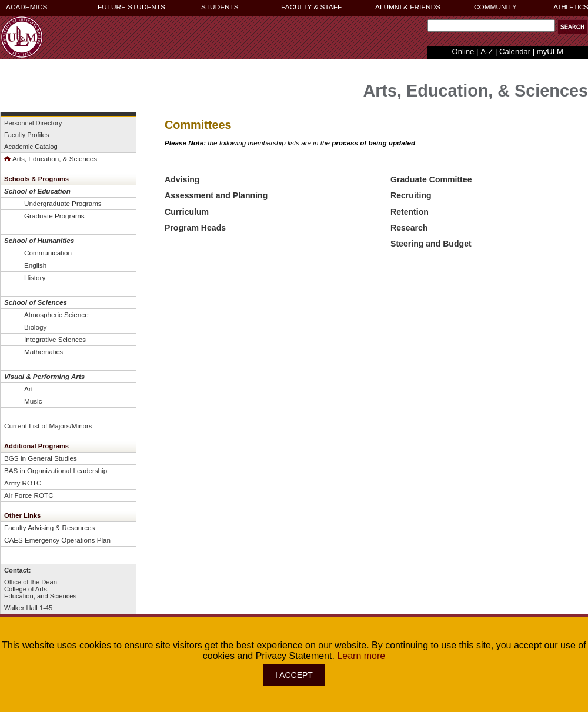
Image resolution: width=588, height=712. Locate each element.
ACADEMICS (26, 7)
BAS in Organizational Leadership (56, 470)
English (35, 265)
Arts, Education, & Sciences (51, 159)
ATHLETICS (571, 7)
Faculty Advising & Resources (49, 528)
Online (463, 51)
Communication (48, 253)
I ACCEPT (294, 675)
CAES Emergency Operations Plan (57, 540)
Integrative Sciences (55, 339)
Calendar (515, 51)
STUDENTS (220, 7)
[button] (573, 27)
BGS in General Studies (41, 458)
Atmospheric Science (56, 315)
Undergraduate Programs (63, 203)
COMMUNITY (495, 7)
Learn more (361, 656)
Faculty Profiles (26, 135)
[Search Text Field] (491, 26)
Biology (35, 327)
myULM (550, 51)
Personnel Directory (33, 123)
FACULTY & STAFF (311, 7)
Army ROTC (23, 483)
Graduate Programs (54, 216)
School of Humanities (39, 240)
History (35, 277)
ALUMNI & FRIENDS (408, 7)
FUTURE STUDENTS (131, 7)
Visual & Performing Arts (44, 376)
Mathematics (44, 352)
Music (33, 401)
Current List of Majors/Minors (48, 426)
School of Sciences (36, 302)
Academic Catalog (31, 147)
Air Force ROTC (29, 495)
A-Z (487, 51)
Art (29, 389)
